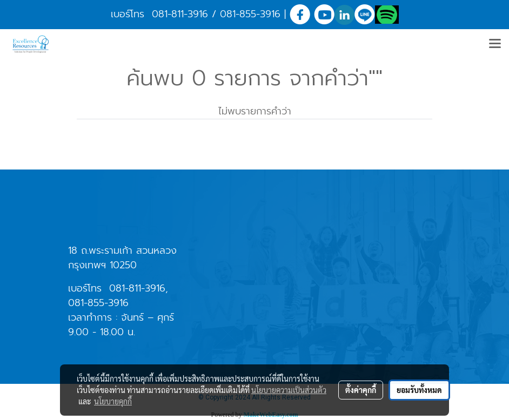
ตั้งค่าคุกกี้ (361, 390)
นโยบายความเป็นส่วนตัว (289, 390)
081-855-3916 (250, 14)
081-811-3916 (180, 14)
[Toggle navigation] (495, 44)
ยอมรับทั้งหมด (419, 390)
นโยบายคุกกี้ (113, 401)
